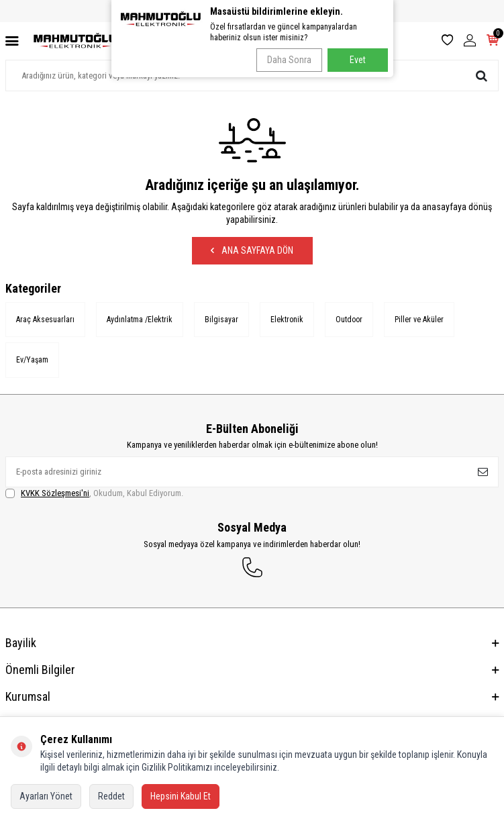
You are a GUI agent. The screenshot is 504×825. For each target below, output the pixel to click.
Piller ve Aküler (419, 320)
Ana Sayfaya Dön (252, 250)
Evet (358, 60)
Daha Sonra (289, 60)
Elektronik (287, 320)
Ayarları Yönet (46, 796)
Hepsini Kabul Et (181, 796)
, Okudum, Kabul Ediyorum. (94, 493)
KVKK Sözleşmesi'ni (55, 493)
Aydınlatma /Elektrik (140, 320)
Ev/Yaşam (32, 360)
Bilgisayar (221, 320)
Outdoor (349, 320)
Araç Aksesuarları (45, 320)
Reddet (111, 796)
